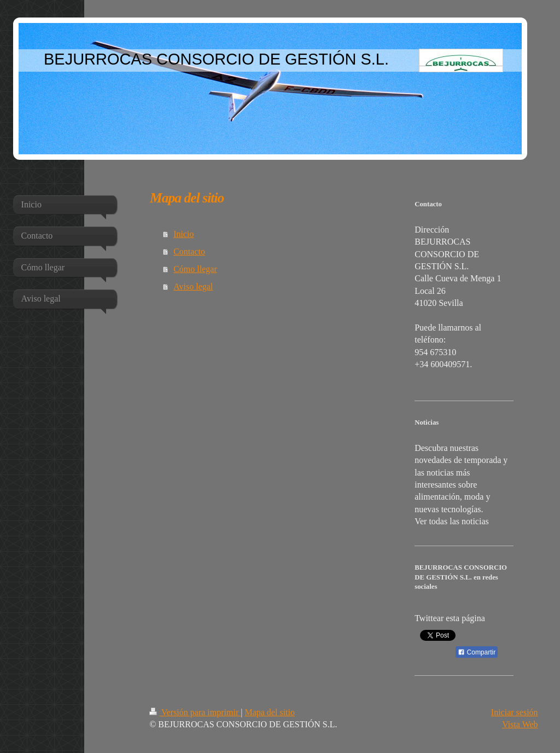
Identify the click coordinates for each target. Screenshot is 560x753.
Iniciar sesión (515, 712)
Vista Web (520, 724)
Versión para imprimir (195, 712)
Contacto (189, 251)
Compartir (477, 652)
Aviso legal (193, 286)
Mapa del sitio (270, 712)
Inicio (183, 234)
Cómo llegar (195, 269)
